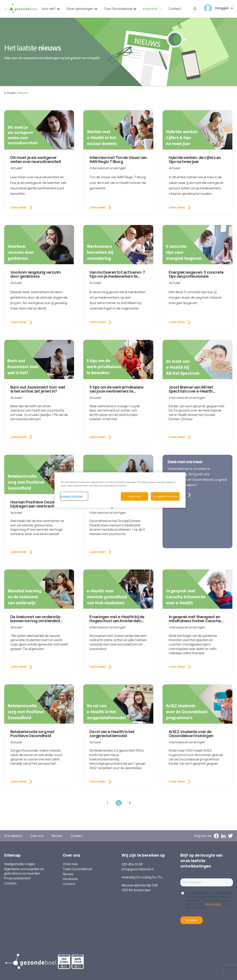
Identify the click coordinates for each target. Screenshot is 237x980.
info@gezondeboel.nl (137, 869)
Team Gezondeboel (77, 869)
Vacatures (70, 879)
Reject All (134, 496)
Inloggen (216, 8)
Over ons (37, 836)
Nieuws (57, 836)
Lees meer (19, 207)
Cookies (10, 883)
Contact (175, 9)
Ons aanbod (13, 836)
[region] (120, 490)
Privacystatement (17, 878)
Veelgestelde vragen (20, 864)
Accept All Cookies (165, 496)
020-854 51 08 (132, 864)
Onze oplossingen (80, 9)
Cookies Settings (72, 496)
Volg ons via (203, 836)
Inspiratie (150, 9)
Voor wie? (49, 9)
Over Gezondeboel (118, 9)
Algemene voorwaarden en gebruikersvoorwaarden (24, 871)
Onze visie (70, 864)
